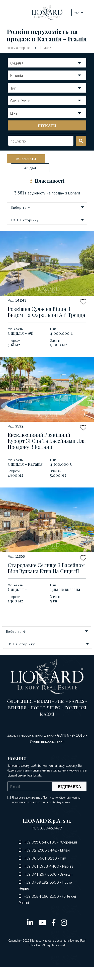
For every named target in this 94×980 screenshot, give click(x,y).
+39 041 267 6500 (40, 874)
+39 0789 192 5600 (42, 882)
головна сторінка (19, 47)
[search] (47, 125)
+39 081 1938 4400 (42, 866)
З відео (30, 168)
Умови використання (47, 741)
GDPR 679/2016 (71, 735)
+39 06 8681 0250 (41, 858)
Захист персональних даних (31, 735)
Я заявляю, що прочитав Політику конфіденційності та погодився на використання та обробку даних (46, 800)
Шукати (45, 47)
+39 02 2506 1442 (41, 850)
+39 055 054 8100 (40, 842)
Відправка (69, 786)
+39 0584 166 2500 (42, 896)
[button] (83, 302)
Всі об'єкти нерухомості (26, 160)
